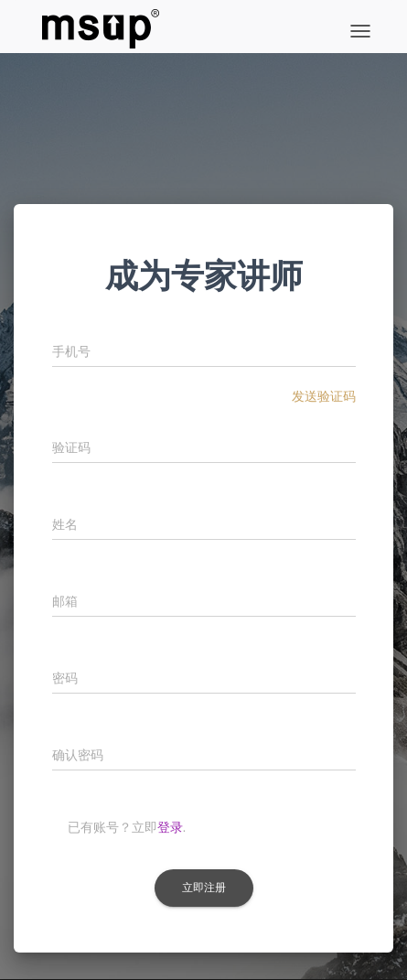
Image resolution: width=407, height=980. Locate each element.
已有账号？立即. (127, 827)
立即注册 (204, 888)
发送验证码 (324, 396)
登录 (170, 827)
